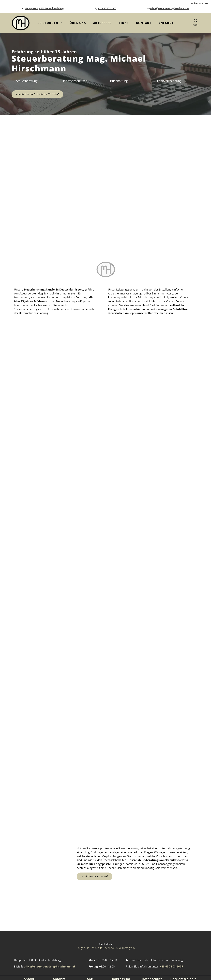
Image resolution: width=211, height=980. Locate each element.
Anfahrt (165, 24)
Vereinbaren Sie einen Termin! (37, 94)
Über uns (78, 23)
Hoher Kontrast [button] (198, 3)
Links (124, 23)
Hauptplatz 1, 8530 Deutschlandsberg (44, 8)
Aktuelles (102, 23)
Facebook (109, 948)
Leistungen (50, 23)
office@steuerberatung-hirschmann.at (170, 8)
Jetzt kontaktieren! (94, 876)
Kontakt (144, 23)
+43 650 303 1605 (107, 8)
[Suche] (196, 23)
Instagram (128, 948)
